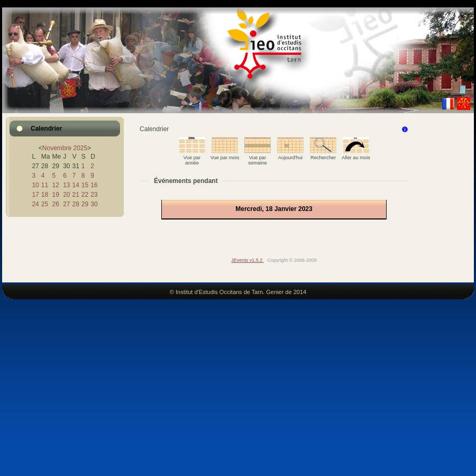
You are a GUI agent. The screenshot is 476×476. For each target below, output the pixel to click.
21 (75, 195)
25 (45, 204)
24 (35, 204)
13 (66, 185)
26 (55, 204)
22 (85, 195)
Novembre (57, 148)
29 (85, 204)
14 (75, 185)
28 (75, 204)
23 (94, 195)
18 (45, 195)
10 (35, 185)
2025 (81, 148)
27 (66, 204)
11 (45, 185)
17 (35, 195)
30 (94, 204)
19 (55, 195)
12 (55, 185)
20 (66, 195)
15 (85, 185)
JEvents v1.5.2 (248, 260)
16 (94, 185)
